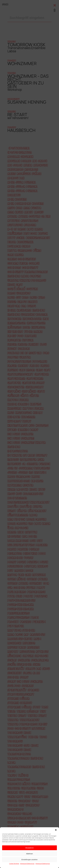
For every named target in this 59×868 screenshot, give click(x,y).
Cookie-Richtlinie (14, 864)
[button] (56, 830)
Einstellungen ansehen (29, 860)
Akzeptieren (29, 848)
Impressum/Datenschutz (27, 864)
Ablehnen (29, 854)
